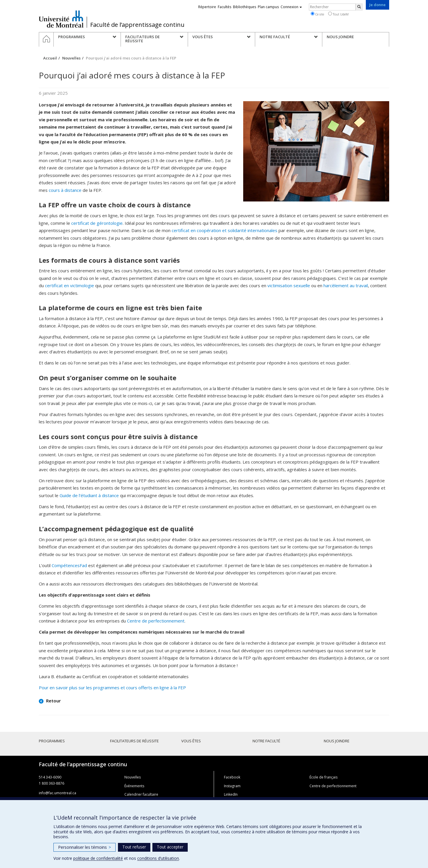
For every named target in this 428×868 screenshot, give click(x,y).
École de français (323, 777)
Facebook (232, 777)
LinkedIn (231, 794)
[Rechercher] (359, 7)
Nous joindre (337, 741)
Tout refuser (134, 847)
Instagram (232, 786)
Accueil (50, 58)
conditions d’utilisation (158, 858)
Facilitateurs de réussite (134, 741)
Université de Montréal (61, 19)
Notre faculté (266, 741)
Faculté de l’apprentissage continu (137, 25)
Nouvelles (71, 58)
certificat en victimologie (69, 285)
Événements (134, 786)
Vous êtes (191, 741)
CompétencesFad (69, 565)
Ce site (317, 14)
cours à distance (65, 190)
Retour (53, 701)
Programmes (52, 741)
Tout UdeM (338, 14)
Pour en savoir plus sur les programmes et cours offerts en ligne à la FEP (112, 688)
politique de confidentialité (98, 858)
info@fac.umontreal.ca (58, 793)
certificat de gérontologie (97, 223)
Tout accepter (170, 847)
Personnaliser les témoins (85, 847)
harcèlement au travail (346, 285)
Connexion (291, 7)
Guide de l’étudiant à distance (89, 495)
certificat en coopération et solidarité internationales (225, 230)
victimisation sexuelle (289, 285)
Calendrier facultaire (141, 794)
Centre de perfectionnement (156, 621)
